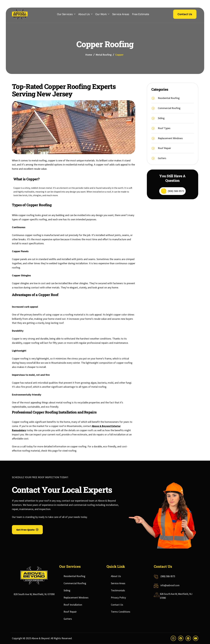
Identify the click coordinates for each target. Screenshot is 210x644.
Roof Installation (73, 605)
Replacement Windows (76, 598)
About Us (85, 14)
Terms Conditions (121, 612)
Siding (67, 590)
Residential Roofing (74, 576)
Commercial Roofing (75, 583)
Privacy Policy (118, 598)
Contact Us (117, 605)
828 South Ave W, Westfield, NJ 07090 (34, 594)
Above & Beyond (41, 638)
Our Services (66, 14)
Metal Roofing (104, 55)
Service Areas (121, 14)
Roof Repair (70, 612)
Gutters (68, 619)
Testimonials (118, 590)
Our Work (102, 14)
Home (89, 55)
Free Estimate (141, 14)
